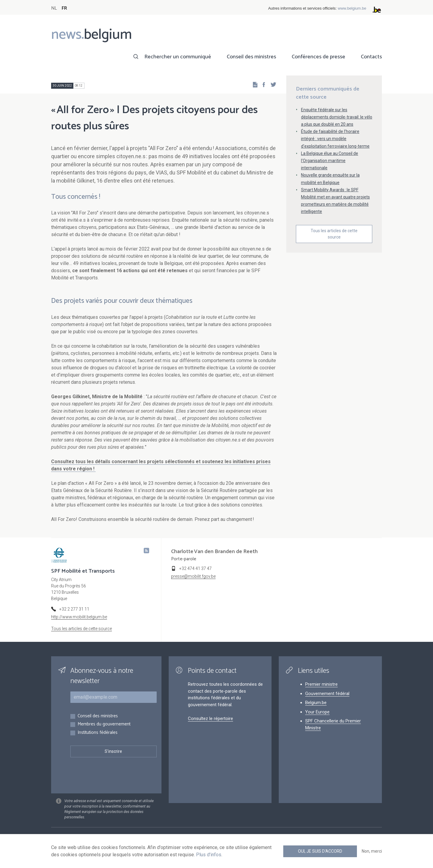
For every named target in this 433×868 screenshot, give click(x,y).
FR (64, 8)
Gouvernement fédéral (327, 694)
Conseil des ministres (251, 57)
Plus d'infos (209, 855)
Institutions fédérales (98, 733)
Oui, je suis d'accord (320, 851)
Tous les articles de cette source (334, 234)
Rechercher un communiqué (178, 57)
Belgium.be (316, 703)
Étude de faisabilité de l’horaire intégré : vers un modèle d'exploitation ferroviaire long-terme (335, 139)
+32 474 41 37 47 (195, 568)
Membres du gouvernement (104, 724)
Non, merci (372, 851)
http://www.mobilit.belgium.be (79, 617)
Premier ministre (321, 684)
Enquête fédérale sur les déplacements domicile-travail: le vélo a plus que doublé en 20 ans (337, 117)
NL (54, 8)
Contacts (371, 57)
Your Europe (317, 712)
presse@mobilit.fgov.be (193, 576)
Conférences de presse (318, 57)
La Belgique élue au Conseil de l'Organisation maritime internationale (330, 161)
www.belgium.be (352, 8)
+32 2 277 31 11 (74, 609)
